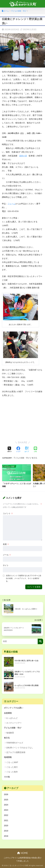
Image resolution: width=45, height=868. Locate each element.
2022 (6, 815)
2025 (6, 800)
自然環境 (8, 713)
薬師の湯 (23, 156)
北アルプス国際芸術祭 (16, 752)
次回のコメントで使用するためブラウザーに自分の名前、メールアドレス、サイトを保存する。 (24, 578)
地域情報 (8, 757)
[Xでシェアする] (10, 450)
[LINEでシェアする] (35, 450)
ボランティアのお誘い (14, 708)
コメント (8, 513)
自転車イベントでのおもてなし (20, 748)
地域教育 (10, 733)
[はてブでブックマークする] (27, 450)
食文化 (34, 458)
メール (7, 555)
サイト (6, 565)
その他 (7, 777)
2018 (6, 836)
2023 (6, 810)
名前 (6, 544)
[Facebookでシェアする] (18, 450)
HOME (22, 853)
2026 (6, 794)
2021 (6, 820)
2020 (6, 826)
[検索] (40, 641)
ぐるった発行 (12, 767)
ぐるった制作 (12, 772)
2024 (6, 805)
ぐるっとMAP (12, 762)
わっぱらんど (12, 718)
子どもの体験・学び (22, 458)
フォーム (12, 204)
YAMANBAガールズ (15, 743)
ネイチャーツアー (14, 723)
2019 (6, 831)
